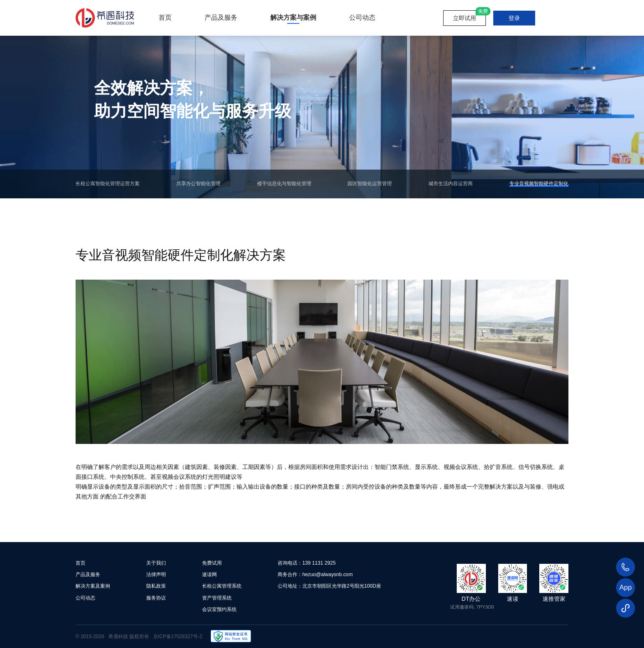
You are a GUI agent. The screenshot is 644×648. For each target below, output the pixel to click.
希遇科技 (118, 636)
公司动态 (362, 17)
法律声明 (156, 574)
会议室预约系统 (219, 608)
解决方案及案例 (93, 586)
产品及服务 (221, 17)
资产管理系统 (217, 597)
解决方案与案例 (293, 17)
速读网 (209, 574)
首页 (165, 17)
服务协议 (156, 597)
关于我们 (156, 563)
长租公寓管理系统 (222, 586)
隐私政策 (156, 586)
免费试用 (212, 563)
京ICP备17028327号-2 (178, 636)
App (626, 587)
